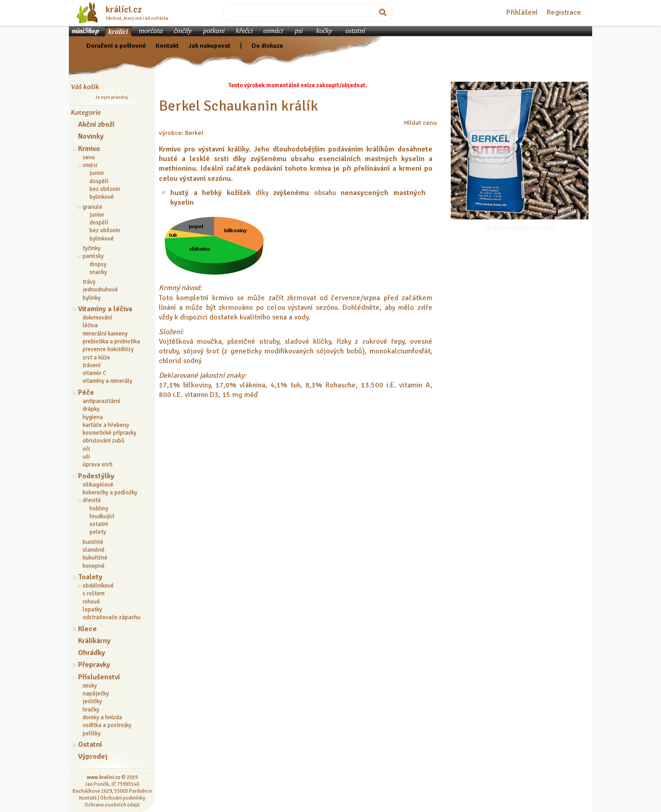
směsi (90, 165)
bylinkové (102, 197)
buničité (93, 542)
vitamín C (95, 373)
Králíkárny (94, 641)
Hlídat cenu (420, 123)
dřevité (92, 500)
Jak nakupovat (209, 45)
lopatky (92, 610)
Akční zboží (96, 124)
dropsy (98, 264)
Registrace (564, 12)
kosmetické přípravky (109, 433)
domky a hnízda (102, 717)
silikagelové (98, 485)
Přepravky (94, 665)
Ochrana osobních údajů (112, 805)
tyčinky (92, 248)
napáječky (96, 694)
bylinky (92, 298)
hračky (91, 710)
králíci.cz (124, 10)
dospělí (99, 181)
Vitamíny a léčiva (105, 309)
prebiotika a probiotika (111, 342)
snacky (98, 272)
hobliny (99, 509)
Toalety (90, 577)
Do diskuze (267, 45)
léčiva (90, 325)
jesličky (92, 701)
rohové (91, 602)
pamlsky (93, 256)
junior (97, 173)
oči (86, 449)
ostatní (99, 524)
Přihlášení (522, 12)
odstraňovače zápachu (112, 617)
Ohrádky (92, 653)
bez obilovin (105, 189)
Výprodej (93, 756)
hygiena (93, 417)
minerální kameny (105, 334)
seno (89, 157)
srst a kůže (96, 358)
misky (90, 686)
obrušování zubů (104, 441)
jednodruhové (100, 290)
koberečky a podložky (110, 493)
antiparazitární (101, 401)
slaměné (94, 550)
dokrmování (97, 318)
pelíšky (92, 734)
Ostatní (90, 745)
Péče (86, 392)
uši (86, 457)
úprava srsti (98, 465)
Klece (87, 629)
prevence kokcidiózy (108, 349)
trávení (92, 365)
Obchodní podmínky (123, 798)
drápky (91, 409)
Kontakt (167, 45)
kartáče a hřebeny (106, 425)
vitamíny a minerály (107, 381)
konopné (94, 566)
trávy (89, 282)
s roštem (94, 594)
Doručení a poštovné (116, 45)
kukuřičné (95, 558)
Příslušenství (99, 677)
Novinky (91, 136)
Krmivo (89, 149)
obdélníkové (98, 586)
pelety (98, 532)
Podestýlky (96, 476)
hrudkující (102, 516)
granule (92, 207)
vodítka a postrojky (107, 725)
